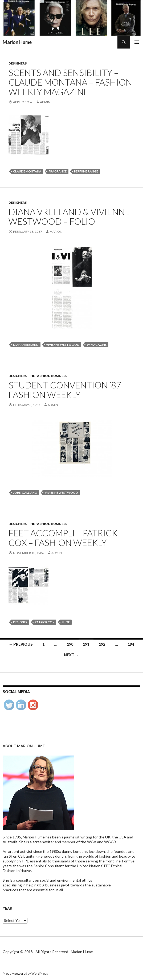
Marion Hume (17, 42)
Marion (56, 232)
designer (20, 622)
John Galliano (25, 493)
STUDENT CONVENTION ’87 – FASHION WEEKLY (68, 390)
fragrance (58, 171)
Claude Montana (27, 171)
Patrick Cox (45, 622)
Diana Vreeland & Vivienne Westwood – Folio (69, 216)
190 (70, 644)
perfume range (86, 171)
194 (131, 644)
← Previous (21, 644)
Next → (71, 655)
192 (102, 644)
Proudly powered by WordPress (25, 973)
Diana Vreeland (26, 345)
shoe (66, 622)
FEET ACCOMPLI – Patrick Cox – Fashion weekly (63, 538)
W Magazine (97, 345)
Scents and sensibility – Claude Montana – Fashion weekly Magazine (70, 82)
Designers (18, 63)
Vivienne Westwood (63, 345)
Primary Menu (137, 42)
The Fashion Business (48, 376)
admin (45, 102)
